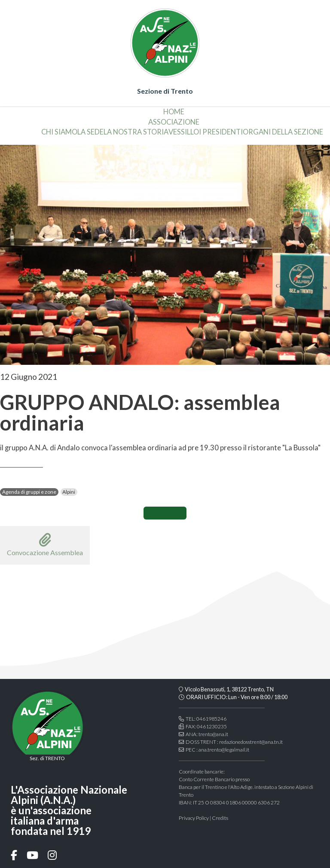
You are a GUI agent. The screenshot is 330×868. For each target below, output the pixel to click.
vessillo (184, 132)
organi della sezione (283, 132)
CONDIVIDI (165, 513)
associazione (174, 122)
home (174, 112)
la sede (90, 132)
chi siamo (59, 132)
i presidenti (221, 132)
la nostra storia (136, 132)
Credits (220, 818)
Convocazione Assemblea (45, 545)
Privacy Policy (194, 818)
